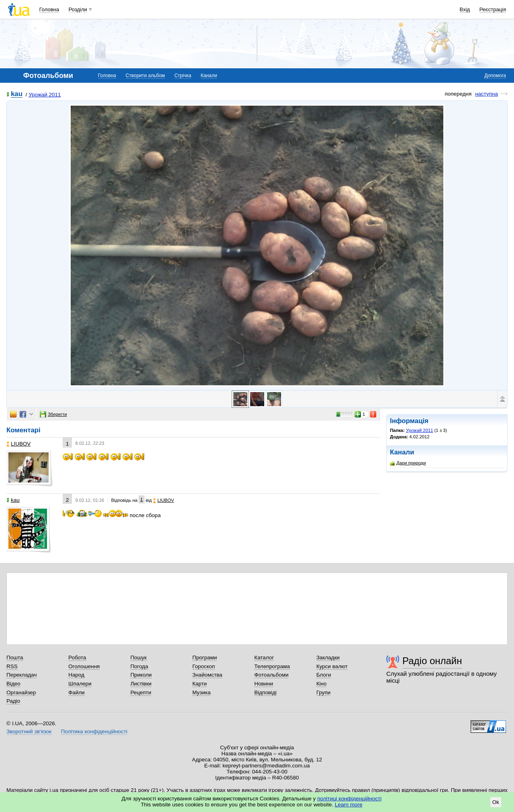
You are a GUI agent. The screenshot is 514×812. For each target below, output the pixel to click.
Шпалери (80, 684)
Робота (77, 658)
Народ (76, 675)
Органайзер (21, 692)
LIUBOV (18, 444)
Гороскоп (204, 666)
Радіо (13, 701)
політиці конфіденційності (349, 799)
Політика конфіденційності (94, 731)
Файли (76, 692)
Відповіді (265, 692)
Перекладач (21, 675)
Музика (201, 692)
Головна (49, 9)
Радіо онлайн (432, 661)
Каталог (264, 658)
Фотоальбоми (271, 675)
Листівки (141, 684)
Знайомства (207, 675)
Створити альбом (145, 76)
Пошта (15, 658)
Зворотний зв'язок (29, 731)
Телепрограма (272, 666)
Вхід (465, 9)
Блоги (324, 675)
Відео (13, 684)
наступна (486, 94)
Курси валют (332, 666)
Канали (209, 76)
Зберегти (53, 414)
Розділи (78, 9)
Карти (200, 684)
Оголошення (84, 666)
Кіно (322, 684)
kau (17, 94)
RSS (12, 666)
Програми (205, 658)
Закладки (328, 658)
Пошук (139, 658)
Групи (323, 692)
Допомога (495, 76)
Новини (264, 684)
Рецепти (141, 692)
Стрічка (183, 76)
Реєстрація (493, 9)
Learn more (349, 805)
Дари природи (408, 463)
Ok (496, 802)
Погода (139, 666)
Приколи (141, 675)
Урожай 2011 (45, 95)
